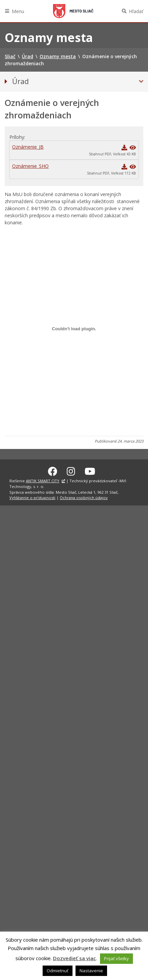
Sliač (73, 11)
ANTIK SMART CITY (43, 480)
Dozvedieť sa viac (75, 958)
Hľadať (136, 11)
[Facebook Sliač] (53, 470)
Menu (18, 11)
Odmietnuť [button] (58, 971)
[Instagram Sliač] (71, 470)
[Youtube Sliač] (90, 470)
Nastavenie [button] (91, 971)
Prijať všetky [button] (116, 958)
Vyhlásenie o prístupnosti (32, 497)
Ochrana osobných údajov (84, 497)
